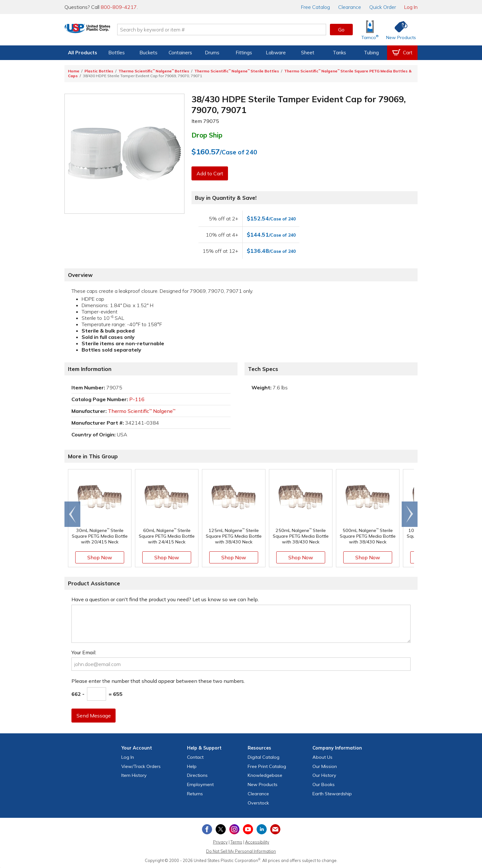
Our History (324, 775)
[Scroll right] (410, 514)
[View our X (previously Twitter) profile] (221, 829)
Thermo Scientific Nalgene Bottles (154, 71)
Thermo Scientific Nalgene (142, 411)
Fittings (244, 53)
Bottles (117, 53)
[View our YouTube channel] (248, 829)
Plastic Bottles (99, 71)
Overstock (258, 803)
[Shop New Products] (399, 30)
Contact (195, 757)
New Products (263, 784)
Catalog (315, 7)
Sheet (308, 53)
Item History (134, 775)
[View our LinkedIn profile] (262, 829)
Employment (200, 784)
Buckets (148, 53)
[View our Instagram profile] (234, 829)
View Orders (141, 766)
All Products (83, 53)
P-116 (137, 399)
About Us (322, 757)
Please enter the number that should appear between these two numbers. (158, 681)
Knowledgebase (265, 775)
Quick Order (383, 7)
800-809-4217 (119, 7)
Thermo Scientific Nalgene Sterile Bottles (237, 71)
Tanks (339, 53)
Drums (212, 53)
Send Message (94, 716)
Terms (236, 842)
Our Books (324, 784)
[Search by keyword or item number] (236, 30)
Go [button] (341, 30)
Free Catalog (267, 766)
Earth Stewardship (332, 794)
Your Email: (84, 652)
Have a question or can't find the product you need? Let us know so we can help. (165, 599)
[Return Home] (102, 31)
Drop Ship (207, 135)
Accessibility (257, 842)
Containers (180, 53)
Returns (195, 794)
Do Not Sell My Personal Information (241, 851)
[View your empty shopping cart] (402, 53)
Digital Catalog (264, 757)
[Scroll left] (72, 514)
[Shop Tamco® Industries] (370, 30)
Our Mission (325, 766)
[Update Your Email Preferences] (275, 829)
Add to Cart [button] (210, 173)
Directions (197, 775)
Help (192, 766)
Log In (411, 7)
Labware (276, 53)
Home (74, 71)
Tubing (371, 53)
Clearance (350, 7)
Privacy (220, 842)
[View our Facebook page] (207, 829)
